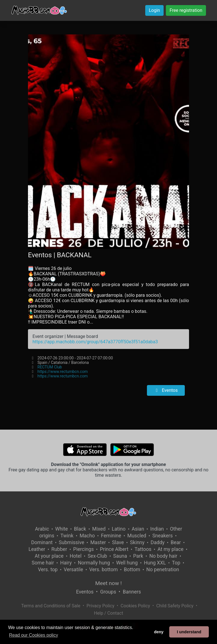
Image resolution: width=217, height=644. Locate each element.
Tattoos (143, 549)
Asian (138, 529)
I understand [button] (189, 632)
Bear (176, 542)
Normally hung (94, 563)
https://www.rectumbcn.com (63, 372)
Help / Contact (108, 613)
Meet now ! (108, 583)
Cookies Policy (135, 606)
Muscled (137, 536)
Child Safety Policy (175, 606)
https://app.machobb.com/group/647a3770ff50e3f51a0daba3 (95, 342)
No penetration (163, 570)
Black (80, 529)
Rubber (59, 549)
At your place (49, 556)
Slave (118, 542)
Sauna (120, 556)
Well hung (127, 563)
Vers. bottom (104, 570)
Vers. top (48, 570)
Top (176, 563)
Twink (67, 536)
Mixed (99, 529)
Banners (132, 592)
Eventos (166, 390)
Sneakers (162, 536)
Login (154, 10)
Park (138, 556)
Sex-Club (97, 556)
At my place (170, 549)
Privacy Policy (100, 606)
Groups (108, 592)
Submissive (71, 542)
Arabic (42, 529)
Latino (119, 529)
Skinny (137, 542)
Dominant (42, 542)
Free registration (186, 10)
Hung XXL (155, 563)
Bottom (132, 570)
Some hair (43, 563)
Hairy (66, 563)
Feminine (111, 536)
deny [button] (159, 632)
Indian (157, 529)
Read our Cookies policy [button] (33, 635)
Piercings (83, 549)
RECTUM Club (50, 367)
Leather (37, 549)
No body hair (163, 556)
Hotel (76, 556)
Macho (87, 536)
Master (98, 542)
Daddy (158, 542)
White (61, 529)
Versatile (73, 570)
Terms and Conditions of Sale (51, 606)
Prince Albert (114, 549)
